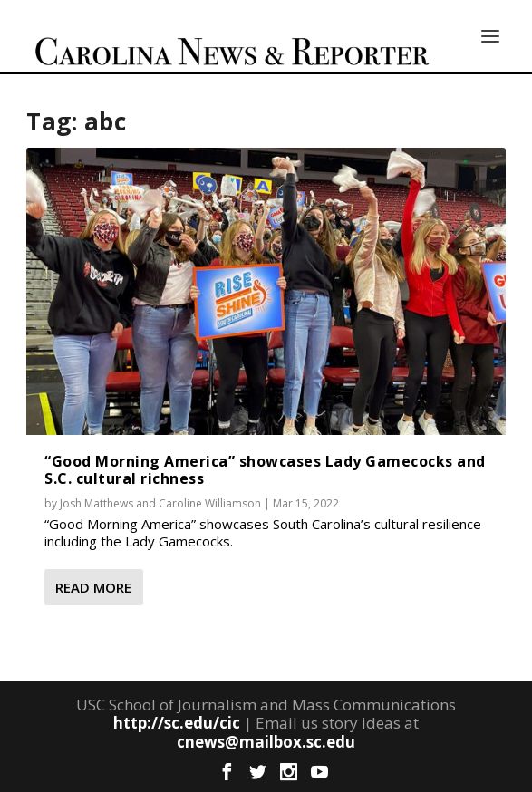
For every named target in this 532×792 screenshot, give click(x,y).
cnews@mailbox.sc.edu (266, 742)
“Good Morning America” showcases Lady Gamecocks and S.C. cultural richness (265, 470)
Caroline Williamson (210, 503)
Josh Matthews (97, 503)
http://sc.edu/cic (177, 723)
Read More (93, 587)
